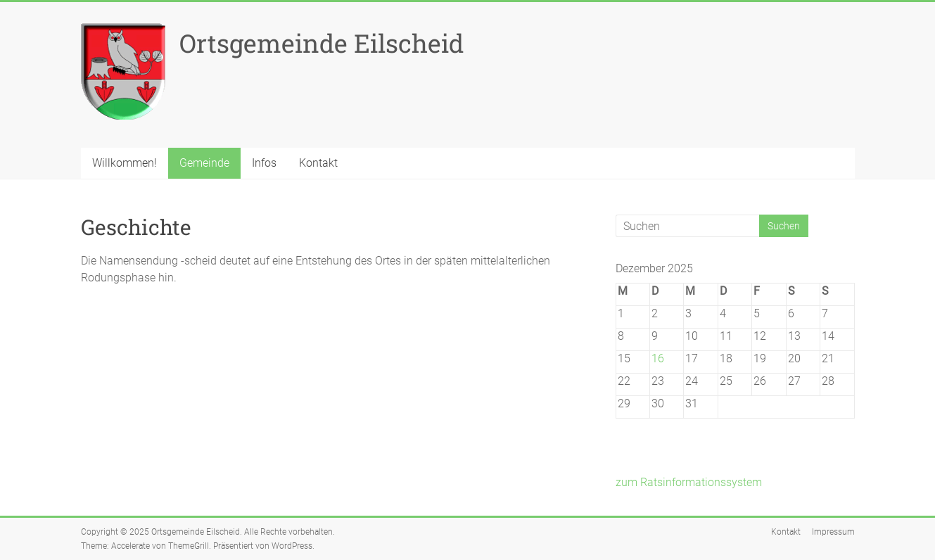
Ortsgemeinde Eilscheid (322, 43)
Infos (264, 163)
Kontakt (318, 163)
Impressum (833, 532)
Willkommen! (125, 163)
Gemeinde (204, 163)
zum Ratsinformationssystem (689, 482)
